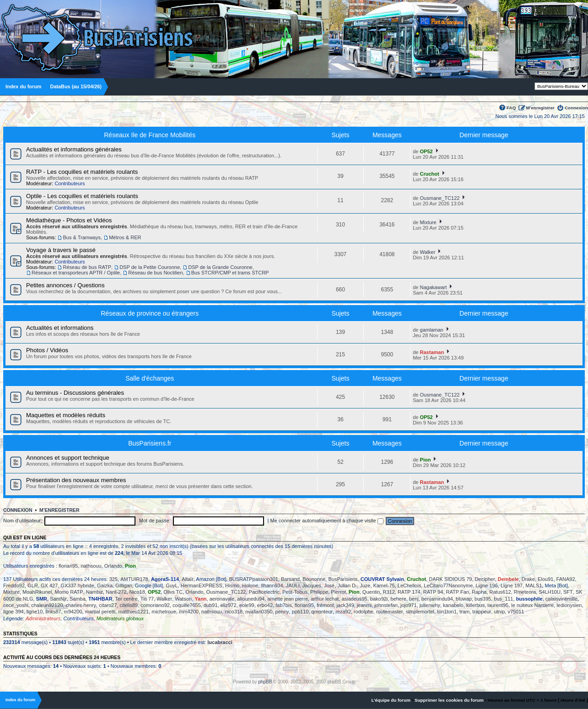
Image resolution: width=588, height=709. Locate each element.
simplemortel (420, 612)
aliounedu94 (251, 599)
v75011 (516, 612)
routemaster (390, 612)
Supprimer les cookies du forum (449, 700)
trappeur (482, 612)
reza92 (343, 612)
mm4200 (189, 612)
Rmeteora (525, 592)
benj (414, 599)
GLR (33, 585)
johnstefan (386, 605)
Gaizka (105, 585)
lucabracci (220, 642)
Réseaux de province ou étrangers (150, 313)
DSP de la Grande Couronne (220, 267)
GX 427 (49, 585)
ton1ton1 (447, 612)
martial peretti (100, 612)
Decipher (485, 579)
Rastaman (432, 352)
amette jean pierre (288, 599)
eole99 (247, 605)
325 (113, 579)
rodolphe (364, 612)
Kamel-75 (384, 585)
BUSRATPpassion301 (253, 579)
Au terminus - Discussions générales (75, 393)
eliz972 (229, 605)
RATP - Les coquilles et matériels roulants (82, 172)
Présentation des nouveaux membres (76, 480)
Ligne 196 (486, 585)
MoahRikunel (37, 592)
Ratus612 (500, 592)
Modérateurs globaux (120, 618)
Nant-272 (116, 592)
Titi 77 (147, 599)
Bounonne (314, 579)
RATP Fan (458, 592)
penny (282, 612)
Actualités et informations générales (74, 149)
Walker (428, 252)
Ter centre (127, 599)
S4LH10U (550, 592)
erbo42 (265, 605)
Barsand (290, 579)
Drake (528, 579)
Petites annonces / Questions (65, 285)
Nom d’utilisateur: (23, 521)
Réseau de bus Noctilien (155, 273)
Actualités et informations (60, 328)
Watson (183, 599)
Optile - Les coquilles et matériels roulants (82, 196)
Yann (200, 599)
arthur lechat (325, 599)
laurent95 (498, 605)
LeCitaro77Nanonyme (448, 585)
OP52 (426, 151)
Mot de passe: (155, 521)
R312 (389, 592)
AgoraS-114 (165, 579)
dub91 (211, 605)
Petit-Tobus (295, 592)
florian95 (68, 566)
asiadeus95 (354, 599)
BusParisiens (343, 579)
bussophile (529, 599)
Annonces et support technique (68, 458)
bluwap (464, 599)
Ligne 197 (512, 585)
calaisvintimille (561, 599)
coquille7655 (187, 605)
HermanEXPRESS (202, 585)
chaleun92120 (47, 605)
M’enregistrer (540, 108)
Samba (78, 599)
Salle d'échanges (150, 378)
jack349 (345, 605)
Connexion (576, 108)
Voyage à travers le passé (61, 250)
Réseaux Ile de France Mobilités (150, 135)
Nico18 (137, 592)
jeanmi (364, 605)
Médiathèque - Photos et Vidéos (69, 220)
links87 (53, 612)
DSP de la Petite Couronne (150, 267)
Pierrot (338, 592)
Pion (426, 460)
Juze (365, 585)
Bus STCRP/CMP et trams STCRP (230, 273)
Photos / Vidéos (47, 350)
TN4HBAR (100, 599)
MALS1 (534, 585)
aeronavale (222, 599)
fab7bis (283, 605)
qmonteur (322, 612)
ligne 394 (13, 612)
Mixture (428, 222)
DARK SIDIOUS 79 (450, 579)
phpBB (265, 682)
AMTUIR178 (134, 579)
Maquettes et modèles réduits (66, 415)
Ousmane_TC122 (440, 198)
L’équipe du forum (391, 700)
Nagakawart (434, 287)
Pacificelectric (264, 592)
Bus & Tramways (82, 237)
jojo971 (408, 605)
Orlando (113, 566)
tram (464, 612)
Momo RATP (69, 592)
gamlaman (432, 330)
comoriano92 (155, 605)
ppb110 (300, 612)
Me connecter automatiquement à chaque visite (327, 521)
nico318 (234, 612)
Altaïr (188, 579)
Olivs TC (173, 592)
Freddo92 (14, 585)
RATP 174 (409, 592)
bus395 (483, 599)
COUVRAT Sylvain (382, 579)
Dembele (508, 579)
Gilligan (124, 585)
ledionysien (569, 605)
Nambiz (94, 592)
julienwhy (430, 605)
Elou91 (545, 579)
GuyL (172, 585)
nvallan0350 (259, 612)
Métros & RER (125, 237)
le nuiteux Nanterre (532, 605)
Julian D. (347, 585)
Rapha (479, 592)
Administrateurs (43, 618)
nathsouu (91, 566)
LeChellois (409, 585)
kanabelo (453, 605)
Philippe (319, 592)
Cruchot (430, 174)
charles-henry (81, 605)
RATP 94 (433, 592)
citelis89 (129, 605)
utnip (499, 612)
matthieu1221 (133, 612)
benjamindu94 (437, 599)
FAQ (511, 108)
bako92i (379, 599)
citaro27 (108, 605)
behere (399, 599)
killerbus (475, 605)
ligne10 (35, 612)
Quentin (371, 592)
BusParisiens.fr (150, 443)
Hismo (232, 585)
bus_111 (503, 599)
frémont (325, 605)
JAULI (293, 585)
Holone (250, 585)
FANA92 (566, 579)
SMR (42, 599)
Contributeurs (70, 183)
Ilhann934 (272, 585)
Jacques (312, 585)
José (329, 585)
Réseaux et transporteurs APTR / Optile (76, 273)
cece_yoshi (16, 605)
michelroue (164, 612)
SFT (568, 592)
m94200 (73, 612)
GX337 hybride (77, 585)
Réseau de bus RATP (87, 267)
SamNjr (58, 599)
